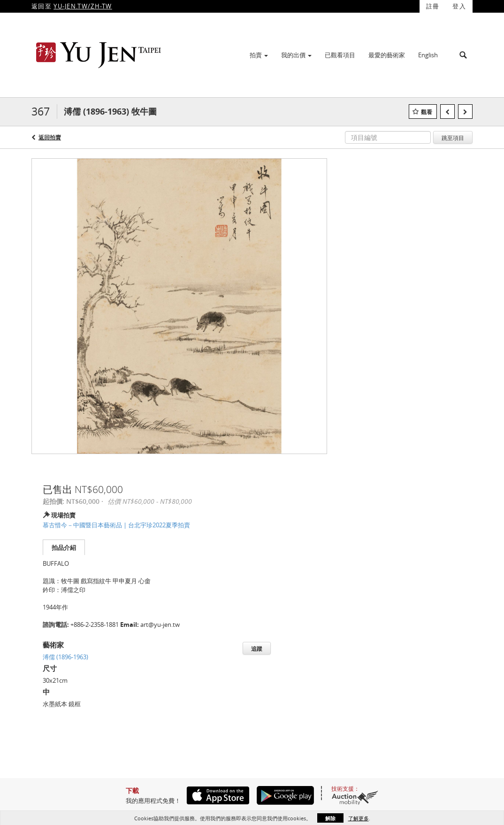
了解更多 (359, 818)
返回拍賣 (50, 137)
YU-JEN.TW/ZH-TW (83, 6)
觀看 (427, 112)
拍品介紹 (64, 547)
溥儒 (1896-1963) (65, 657)
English (428, 55)
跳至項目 (453, 138)
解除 (330, 818)
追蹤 (257, 649)
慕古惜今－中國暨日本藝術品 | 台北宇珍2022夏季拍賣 (116, 525)
